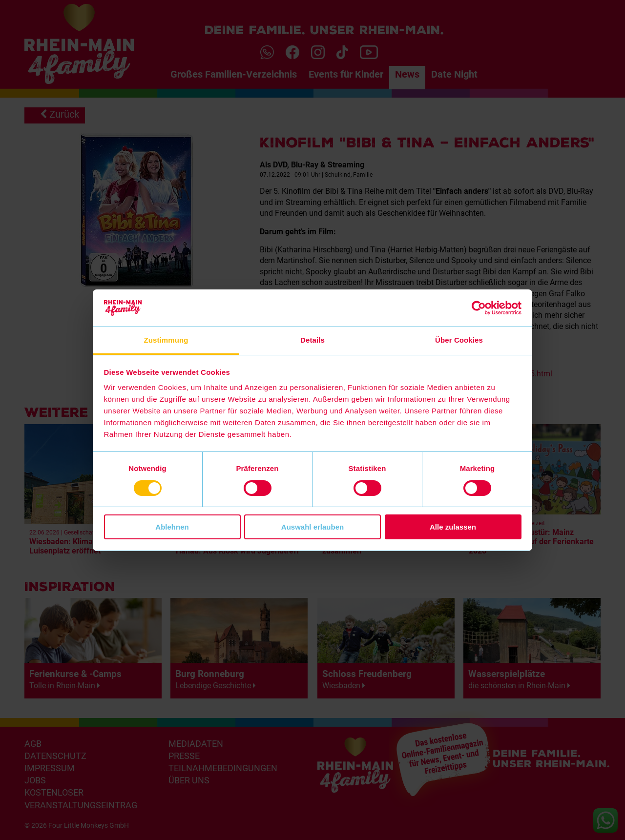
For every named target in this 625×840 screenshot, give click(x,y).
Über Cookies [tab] (459, 340)
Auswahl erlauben (312, 527)
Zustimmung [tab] (166, 340)
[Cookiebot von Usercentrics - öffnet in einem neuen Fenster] (479, 308)
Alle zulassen (453, 527)
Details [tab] (312, 340)
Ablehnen (172, 527)
